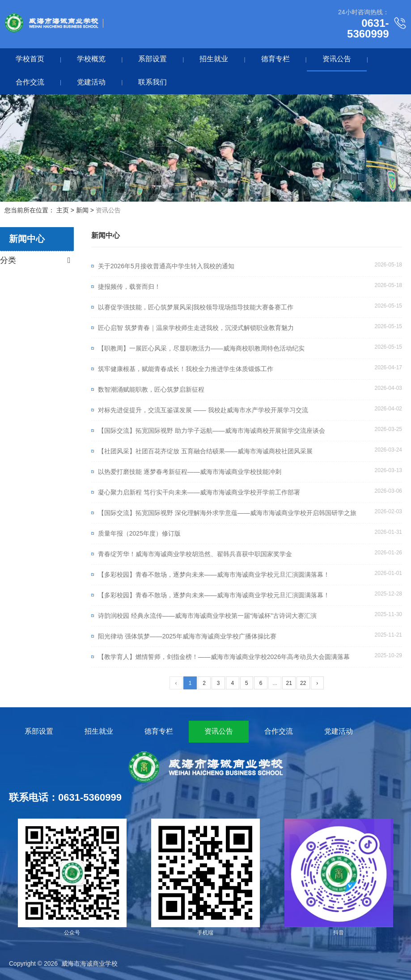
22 (303, 683)
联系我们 (153, 82)
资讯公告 (337, 59)
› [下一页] (317, 683)
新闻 (82, 210)
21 (289, 683)
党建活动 (91, 82)
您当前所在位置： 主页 (38, 210)
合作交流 (30, 82)
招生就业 (214, 59)
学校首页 (30, 59)
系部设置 (153, 59)
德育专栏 (275, 59)
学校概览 (91, 59)
